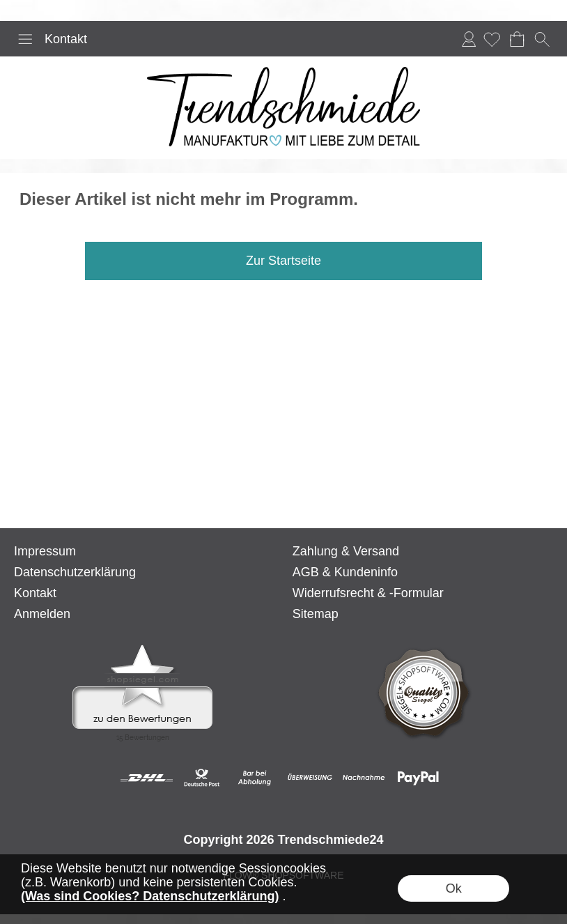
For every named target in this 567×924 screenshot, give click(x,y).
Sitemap (316, 614)
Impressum (45, 551)
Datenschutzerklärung (75, 572)
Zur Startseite (283, 261)
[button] (25, 39)
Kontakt (66, 39)
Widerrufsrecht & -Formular (368, 593)
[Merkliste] (492, 39)
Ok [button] (454, 888)
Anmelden (469, 39)
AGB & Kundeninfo (345, 572)
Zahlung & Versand (346, 551)
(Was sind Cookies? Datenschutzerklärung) (150, 896)
